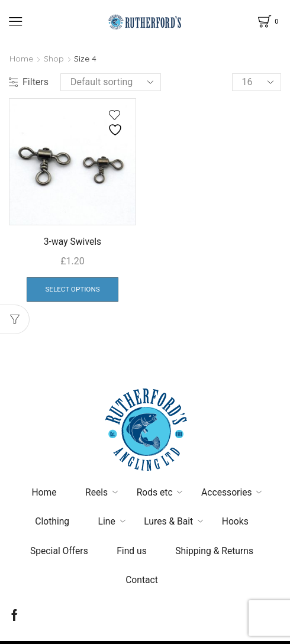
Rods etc (154, 493)
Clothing (51, 523)
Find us (131, 553)
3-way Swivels (72, 242)
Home (21, 59)
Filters (29, 82)
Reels (96, 493)
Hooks (237, 523)
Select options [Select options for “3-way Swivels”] (72, 290)
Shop (54, 59)
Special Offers (58, 553)
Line (106, 523)
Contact (142, 582)
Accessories (228, 493)
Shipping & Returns (215, 553)
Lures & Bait (169, 523)
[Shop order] (111, 82)
